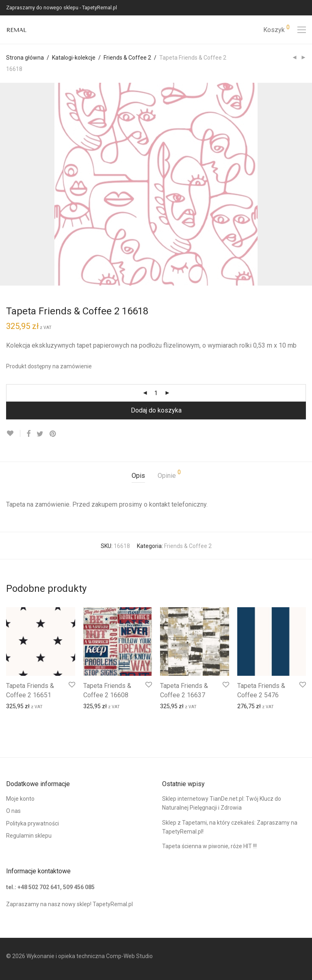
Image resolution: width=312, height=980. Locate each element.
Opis (138, 476)
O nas (13, 811)
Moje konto (20, 799)
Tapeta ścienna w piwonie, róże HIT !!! (209, 846)
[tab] (138, 476)
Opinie (169, 474)
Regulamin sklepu (29, 836)
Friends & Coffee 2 (127, 58)
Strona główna (25, 58)
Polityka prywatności (32, 823)
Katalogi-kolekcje (74, 58)
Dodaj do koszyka (156, 410)
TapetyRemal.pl (113, 904)
